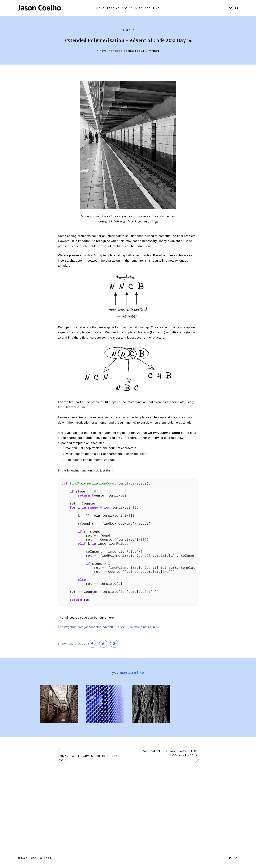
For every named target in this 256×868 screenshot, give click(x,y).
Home (93, 9)
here (148, 248)
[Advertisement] (128, 808)
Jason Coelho (39, 8)
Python (154, 53)
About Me (159, 9)
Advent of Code (111, 53)
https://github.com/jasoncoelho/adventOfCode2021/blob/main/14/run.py (109, 629)
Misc (142, 9)
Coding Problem (135, 53)
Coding (127, 9)
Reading (110, 9)
